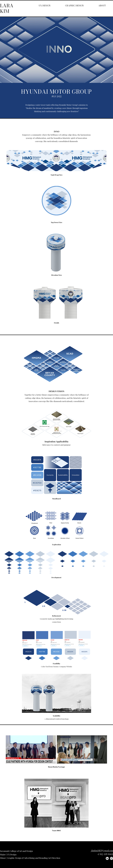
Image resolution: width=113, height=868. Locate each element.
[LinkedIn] (107, 858)
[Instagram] (112, 858)
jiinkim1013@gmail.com (102, 851)
